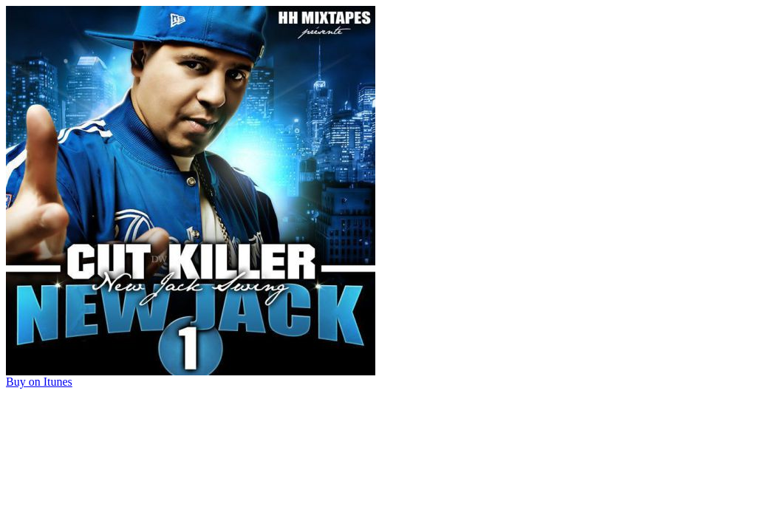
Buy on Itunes (39, 382)
